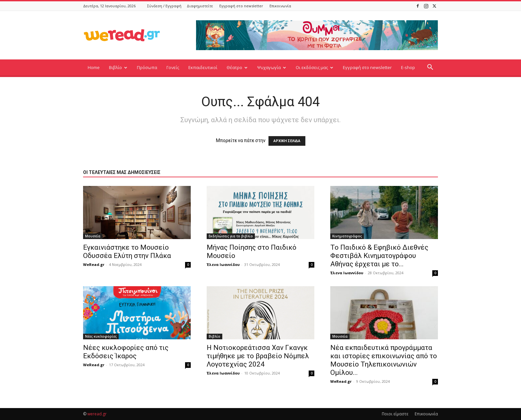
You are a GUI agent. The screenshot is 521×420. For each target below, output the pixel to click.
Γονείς (173, 67)
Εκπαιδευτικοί (203, 67)
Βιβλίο (118, 67)
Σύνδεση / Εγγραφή (164, 6)
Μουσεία (93, 236)
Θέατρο (237, 67)
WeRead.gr (94, 264)
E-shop (408, 67)
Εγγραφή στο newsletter (241, 6)
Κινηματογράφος (347, 236)
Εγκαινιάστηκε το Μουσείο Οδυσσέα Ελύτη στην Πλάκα (127, 252)
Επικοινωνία (280, 6)
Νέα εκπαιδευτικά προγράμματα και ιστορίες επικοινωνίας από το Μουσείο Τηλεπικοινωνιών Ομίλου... (384, 360)
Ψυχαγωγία (272, 67)
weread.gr (97, 414)
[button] (430, 68)
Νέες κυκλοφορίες (101, 336)
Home (94, 67)
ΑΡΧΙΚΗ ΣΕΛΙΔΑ (287, 141)
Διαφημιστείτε (200, 6)
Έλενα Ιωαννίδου (223, 264)
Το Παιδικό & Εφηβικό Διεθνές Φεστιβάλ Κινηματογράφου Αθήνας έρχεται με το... (379, 256)
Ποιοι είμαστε (395, 414)
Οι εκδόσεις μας (314, 67)
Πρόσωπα (147, 67)
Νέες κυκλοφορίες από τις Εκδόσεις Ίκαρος (126, 352)
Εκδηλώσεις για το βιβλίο (231, 236)
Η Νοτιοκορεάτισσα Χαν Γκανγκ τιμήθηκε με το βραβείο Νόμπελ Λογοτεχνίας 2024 (258, 356)
